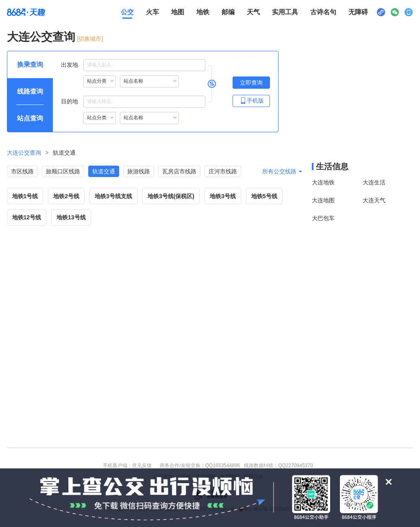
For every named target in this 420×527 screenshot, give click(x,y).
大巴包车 (323, 218)
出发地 (133, 65)
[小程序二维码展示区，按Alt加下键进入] (381, 12)
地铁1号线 (25, 196)
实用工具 (285, 12)
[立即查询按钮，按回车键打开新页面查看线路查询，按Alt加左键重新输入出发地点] (251, 83)
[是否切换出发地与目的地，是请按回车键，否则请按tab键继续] (212, 83)
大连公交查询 (41, 37)
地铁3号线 (223, 196)
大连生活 (374, 182)
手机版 (251, 100)
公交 (127, 12)
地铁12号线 (27, 217)
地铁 (203, 12)
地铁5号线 (264, 196)
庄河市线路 (223, 171)
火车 (152, 12)
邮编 (228, 12)
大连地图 (323, 200)
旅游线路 (139, 171)
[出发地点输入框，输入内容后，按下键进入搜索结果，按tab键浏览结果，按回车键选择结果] (144, 65)
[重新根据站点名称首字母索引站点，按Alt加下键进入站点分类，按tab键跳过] (100, 81)
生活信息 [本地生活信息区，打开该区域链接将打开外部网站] (332, 166)
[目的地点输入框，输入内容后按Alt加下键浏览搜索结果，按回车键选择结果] (144, 102)
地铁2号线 (66, 196)
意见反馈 (142, 466)
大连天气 (374, 200)
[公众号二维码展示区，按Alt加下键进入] (395, 12)
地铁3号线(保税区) (171, 196)
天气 (253, 12)
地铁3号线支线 (113, 196)
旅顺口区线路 (63, 171)
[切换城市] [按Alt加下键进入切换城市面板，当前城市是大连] (90, 39)
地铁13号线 (71, 217)
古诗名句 (323, 12)
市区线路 (22, 171)
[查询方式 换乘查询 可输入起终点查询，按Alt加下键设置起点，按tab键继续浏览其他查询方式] (30, 65)
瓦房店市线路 (179, 171)
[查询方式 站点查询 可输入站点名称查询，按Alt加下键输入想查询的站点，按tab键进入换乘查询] (30, 118)
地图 (178, 12)
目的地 (133, 102)
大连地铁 (323, 182)
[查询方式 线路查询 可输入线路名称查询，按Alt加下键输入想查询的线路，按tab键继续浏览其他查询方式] (30, 92)
